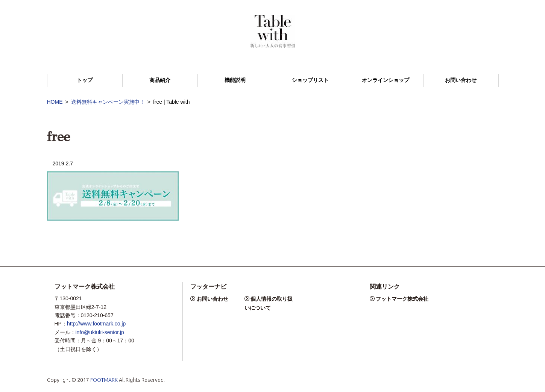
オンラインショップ (386, 80)
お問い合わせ (461, 80)
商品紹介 (160, 80)
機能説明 (235, 80)
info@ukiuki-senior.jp (100, 332)
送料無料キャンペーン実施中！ (108, 102)
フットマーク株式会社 (402, 299)
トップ (85, 80)
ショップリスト (310, 80)
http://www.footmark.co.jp (96, 324)
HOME (55, 102)
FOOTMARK (104, 380)
